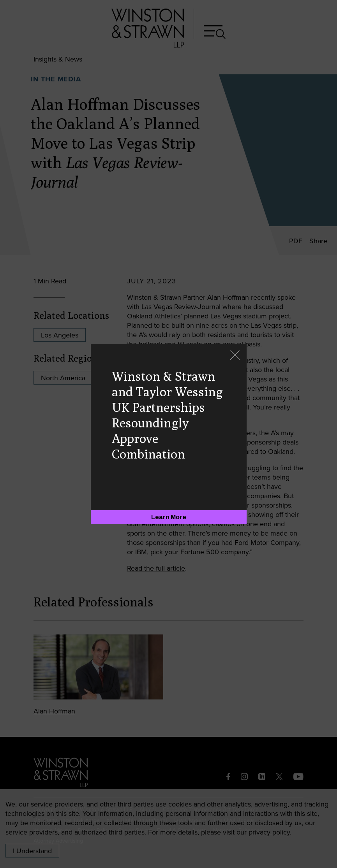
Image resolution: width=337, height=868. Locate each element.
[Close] (235, 356)
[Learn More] (169, 517)
